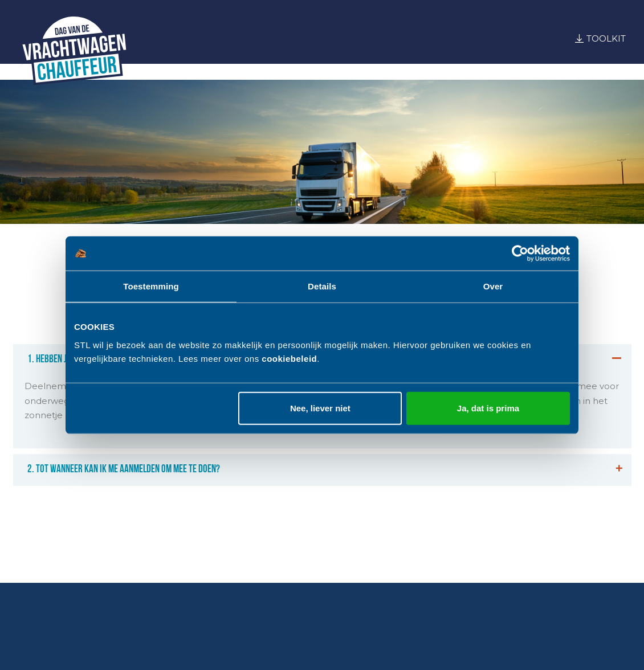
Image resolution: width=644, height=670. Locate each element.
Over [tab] (493, 286)
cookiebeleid (289, 358)
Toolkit (606, 38)
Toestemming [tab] (151, 286)
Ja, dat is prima (488, 408)
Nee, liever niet (320, 408)
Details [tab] (322, 286)
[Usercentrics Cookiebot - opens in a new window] (520, 254)
